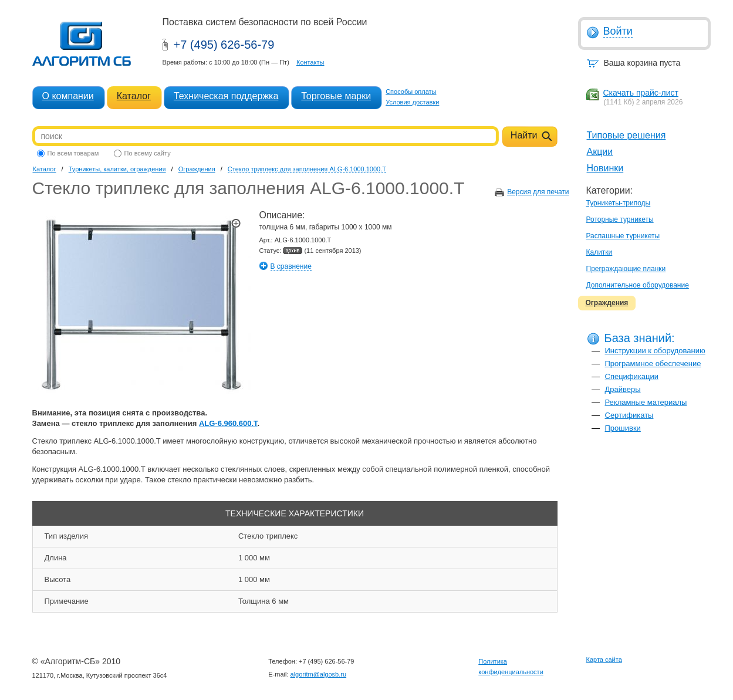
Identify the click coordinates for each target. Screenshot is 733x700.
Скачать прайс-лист (641, 93)
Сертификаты (629, 415)
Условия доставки (412, 102)
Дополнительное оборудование (638, 285)
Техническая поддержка (226, 96)
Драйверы (623, 389)
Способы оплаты (411, 92)
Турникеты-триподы (619, 203)
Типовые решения (626, 135)
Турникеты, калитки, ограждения (117, 169)
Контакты (310, 62)
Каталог (134, 96)
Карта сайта (604, 660)
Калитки (599, 252)
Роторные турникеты (620, 219)
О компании (68, 96)
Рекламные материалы (646, 402)
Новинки (605, 168)
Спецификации (632, 376)
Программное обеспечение (653, 363)
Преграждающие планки (626, 269)
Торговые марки (336, 96)
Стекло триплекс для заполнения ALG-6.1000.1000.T (307, 169)
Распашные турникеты (623, 236)
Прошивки (623, 428)
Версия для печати (538, 192)
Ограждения (607, 303)
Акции (600, 152)
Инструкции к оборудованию (655, 351)
